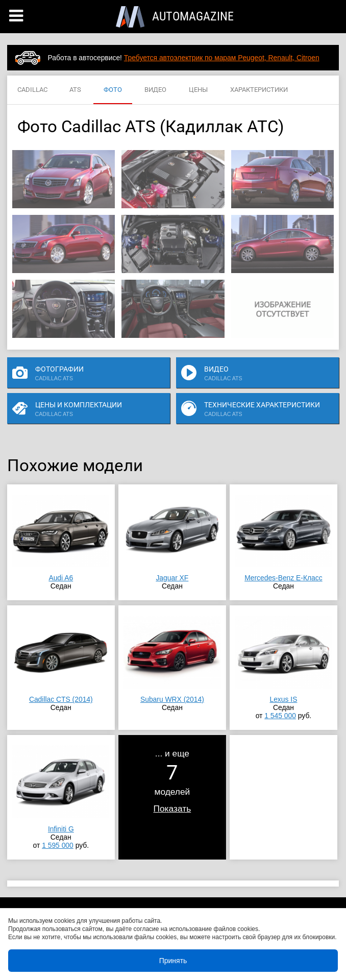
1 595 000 (58, 845)
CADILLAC (32, 90)
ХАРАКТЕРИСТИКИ (259, 90)
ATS (75, 90)
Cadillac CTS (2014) (61, 699)
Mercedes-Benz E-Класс (283, 578)
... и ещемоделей (172, 781)
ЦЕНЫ (198, 90)
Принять (173, 961)
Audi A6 (61, 578)
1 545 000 (280, 716)
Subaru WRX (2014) (172, 699)
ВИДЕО (155, 90)
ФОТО (113, 90)
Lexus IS (283, 699)
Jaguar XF (172, 578)
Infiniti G (61, 829)
